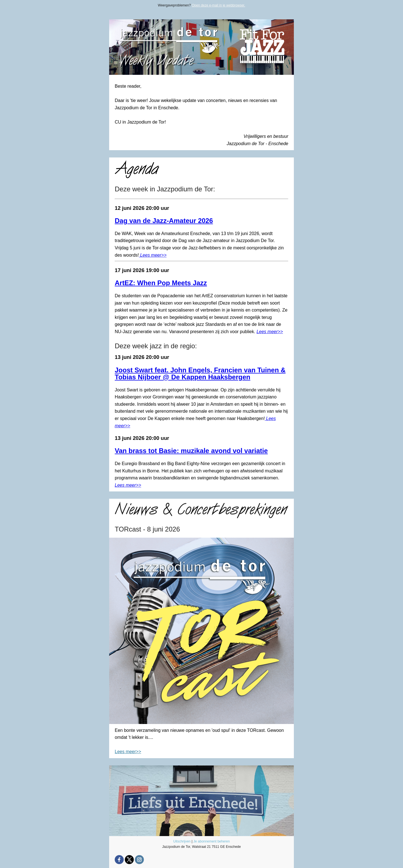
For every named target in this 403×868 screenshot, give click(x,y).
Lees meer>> (153, 255)
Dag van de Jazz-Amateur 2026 (164, 221)
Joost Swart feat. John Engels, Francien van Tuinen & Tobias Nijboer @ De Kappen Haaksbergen (200, 374)
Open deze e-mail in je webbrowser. (218, 5)
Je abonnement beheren (212, 841)
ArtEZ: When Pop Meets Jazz (161, 283)
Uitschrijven (182, 841)
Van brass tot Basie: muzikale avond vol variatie (191, 451)
